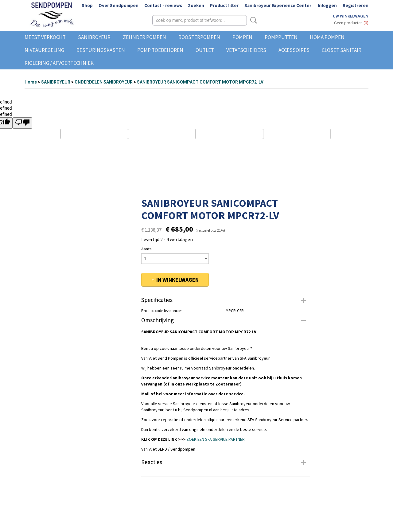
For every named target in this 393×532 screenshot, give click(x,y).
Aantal (147, 249)
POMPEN (242, 37)
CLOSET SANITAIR (342, 50)
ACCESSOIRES (294, 50)
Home (31, 82)
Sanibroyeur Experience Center (278, 5)
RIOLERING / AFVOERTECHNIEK (59, 63)
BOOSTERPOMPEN (199, 37)
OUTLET (205, 50)
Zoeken (196, 5)
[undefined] (22, 123)
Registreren (356, 5)
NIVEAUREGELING (44, 50)
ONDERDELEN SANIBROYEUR (104, 82)
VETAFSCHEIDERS (246, 50)
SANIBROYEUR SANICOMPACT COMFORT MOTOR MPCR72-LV (200, 82)
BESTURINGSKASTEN (101, 50)
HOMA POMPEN (327, 37)
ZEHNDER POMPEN (144, 37)
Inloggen (327, 5)
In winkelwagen (177, 280)
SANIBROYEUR (94, 37)
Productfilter (224, 5)
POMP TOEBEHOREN (160, 50)
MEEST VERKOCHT (45, 37)
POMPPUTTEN (281, 37)
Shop (87, 5)
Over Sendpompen (119, 5)
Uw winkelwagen (351, 16)
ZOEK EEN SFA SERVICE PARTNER (216, 439)
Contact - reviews (163, 5)
